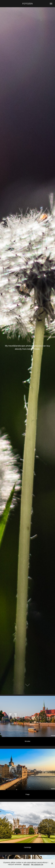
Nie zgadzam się (37, 864)
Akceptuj (26, 864)
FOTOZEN (28, 4)
